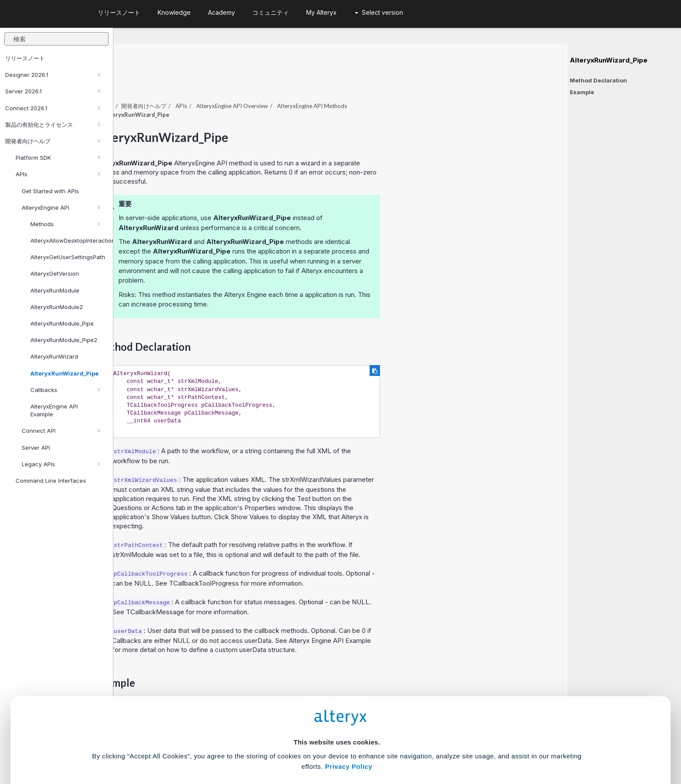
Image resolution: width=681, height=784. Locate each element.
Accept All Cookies (275, 746)
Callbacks (65, 390)
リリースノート (25, 58)
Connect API (61, 431)
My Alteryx (321, 12)
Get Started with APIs (50, 191)
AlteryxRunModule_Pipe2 (64, 340)
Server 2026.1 (52, 91)
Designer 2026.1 (52, 75)
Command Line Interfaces (51, 481)
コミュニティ (271, 12)
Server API (36, 448)
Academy (221, 12)
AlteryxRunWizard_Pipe (64, 373)
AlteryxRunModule (55, 290)
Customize (407, 746)
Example (582, 92)
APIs (58, 174)
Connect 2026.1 (52, 108)
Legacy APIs (61, 464)
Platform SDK (58, 158)
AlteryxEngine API (61, 208)
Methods (65, 224)
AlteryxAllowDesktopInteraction (68, 240)
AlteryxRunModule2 (57, 307)
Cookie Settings (337, 720)
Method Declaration (598, 80)
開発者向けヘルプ (52, 141)
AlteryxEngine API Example (54, 410)
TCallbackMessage (268, 588)
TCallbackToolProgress (317, 559)
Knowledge (174, 12)
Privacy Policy (349, 696)
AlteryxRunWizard (54, 356)
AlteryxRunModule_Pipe (62, 323)
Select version (379, 12)
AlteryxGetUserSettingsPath (68, 257)
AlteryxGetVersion (55, 273)
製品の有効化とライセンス (52, 125)
